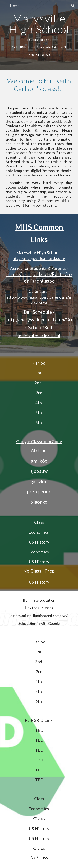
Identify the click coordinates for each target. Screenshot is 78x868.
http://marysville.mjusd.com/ (39, 258)
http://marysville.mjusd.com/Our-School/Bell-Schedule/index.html (39, 327)
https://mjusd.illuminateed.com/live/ (39, 616)
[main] (39, 35)
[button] (5, 6)
